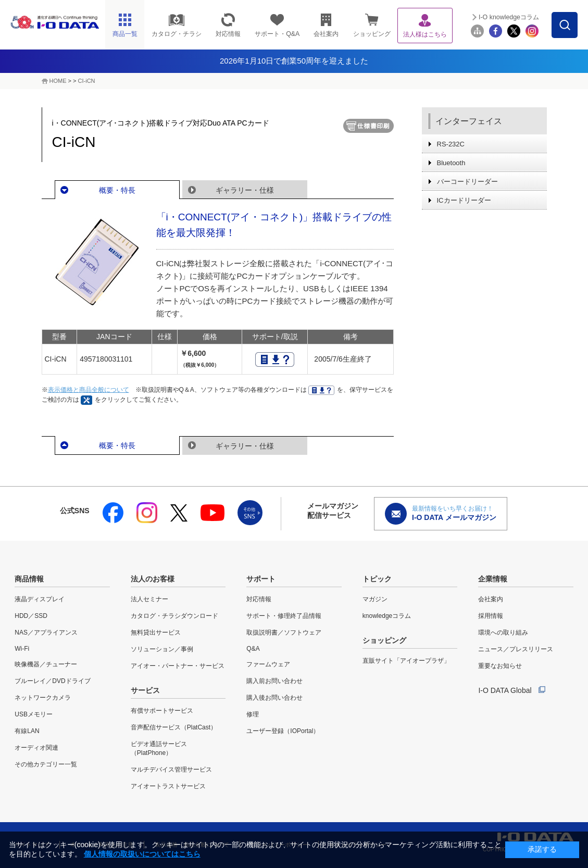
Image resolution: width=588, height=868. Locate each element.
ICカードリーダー (464, 200)
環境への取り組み (503, 633)
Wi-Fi (22, 649)
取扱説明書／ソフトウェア (284, 633)
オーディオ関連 (36, 748)
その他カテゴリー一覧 (46, 764)
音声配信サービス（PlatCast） (174, 727)
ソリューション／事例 (162, 649)
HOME (58, 81)
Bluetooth (451, 163)
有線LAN (27, 731)
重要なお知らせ (500, 666)
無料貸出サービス (156, 633)
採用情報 (491, 616)
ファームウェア (268, 664)
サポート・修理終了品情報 (284, 616)
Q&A (253, 649)
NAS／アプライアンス (46, 633)
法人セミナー (149, 599)
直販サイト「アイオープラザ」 (406, 661)
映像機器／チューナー (46, 664)
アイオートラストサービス (168, 786)
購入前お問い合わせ (274, 681)
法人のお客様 (153, 579)
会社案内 (491, 599)
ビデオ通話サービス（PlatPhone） (159, 748)
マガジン (375, 599)
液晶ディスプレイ (40, 599)
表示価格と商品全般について (89, 390)
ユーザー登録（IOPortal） (283, 731)
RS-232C (451, 144)
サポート (261, 579)
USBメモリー (34, 714)
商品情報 (29, 579)
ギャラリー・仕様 (245, 190)
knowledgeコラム (387, 616)
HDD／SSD (31, 616)
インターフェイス (469, 121)
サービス (145, 690)
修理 (253, 714)
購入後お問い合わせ (274, 698)
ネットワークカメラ (43, 698)
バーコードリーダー (467, 182)
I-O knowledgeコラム (509, 17)
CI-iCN (87, 81)
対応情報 (259, 599)
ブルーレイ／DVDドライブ (52, 681)
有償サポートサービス (162, 711)
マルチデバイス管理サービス (171, 770)
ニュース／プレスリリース (516, 649)
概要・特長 (117, 190)
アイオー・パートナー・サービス (178, 666)
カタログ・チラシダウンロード (174, 616)
